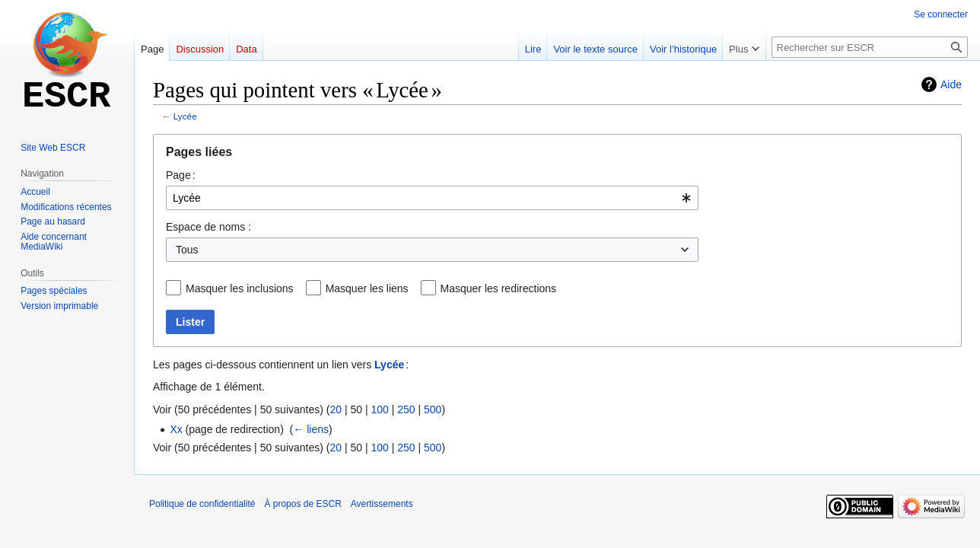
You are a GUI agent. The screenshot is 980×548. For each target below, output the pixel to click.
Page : (181, 175)
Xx (176, 429)
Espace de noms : (208, 227)
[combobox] (432, 198)
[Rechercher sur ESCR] (870, 47)
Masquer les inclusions (240, 288)
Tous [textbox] (187, 250)
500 (433, 409)
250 (406, 409)
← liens (311, 429)
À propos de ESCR (302, 504)
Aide (951, 84)
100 (379, 409)
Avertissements (382, 504)
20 (336, 409)
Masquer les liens (367, 288)
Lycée (185, 116)
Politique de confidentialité (202, 504)
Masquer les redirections (499, 288)
